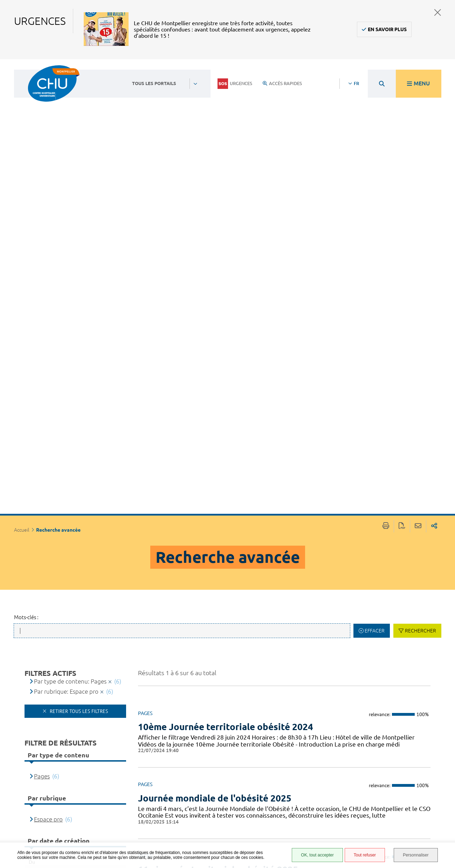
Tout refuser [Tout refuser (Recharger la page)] (365, 855)
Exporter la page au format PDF (402, 72)
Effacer (375, 176)
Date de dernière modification (74, 556)
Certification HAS (302, 834)
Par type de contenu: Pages (70, 227)
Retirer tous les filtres (78, 257)
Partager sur (434, 72)
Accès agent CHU (302, 767)
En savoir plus (387, 29)
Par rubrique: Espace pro (66, 237)
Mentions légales (303, 793)
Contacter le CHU (197, 756)
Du (32, 407)
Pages (42, 321)
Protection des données (300, 803)
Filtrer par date (78, 469)
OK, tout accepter (317, 855)
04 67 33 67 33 (193, 777)
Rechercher (420, 176)
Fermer (438, 12)
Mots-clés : (26, 163)
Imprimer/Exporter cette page (386, 72)
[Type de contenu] (62, 546)
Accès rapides (282, 83)
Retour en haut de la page (443, 750)
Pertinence (48, 526)
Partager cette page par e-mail (418, 72)
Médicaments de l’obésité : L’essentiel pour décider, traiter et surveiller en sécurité (270, 648)
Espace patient (299, 759)
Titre (40, 536)
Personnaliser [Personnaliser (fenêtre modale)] (416, 855)
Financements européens (298, 824)
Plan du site (296, 813)
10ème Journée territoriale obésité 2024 (226, 272)
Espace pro (48, 365)
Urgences (235, 84)
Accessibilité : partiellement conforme (299, 780)
